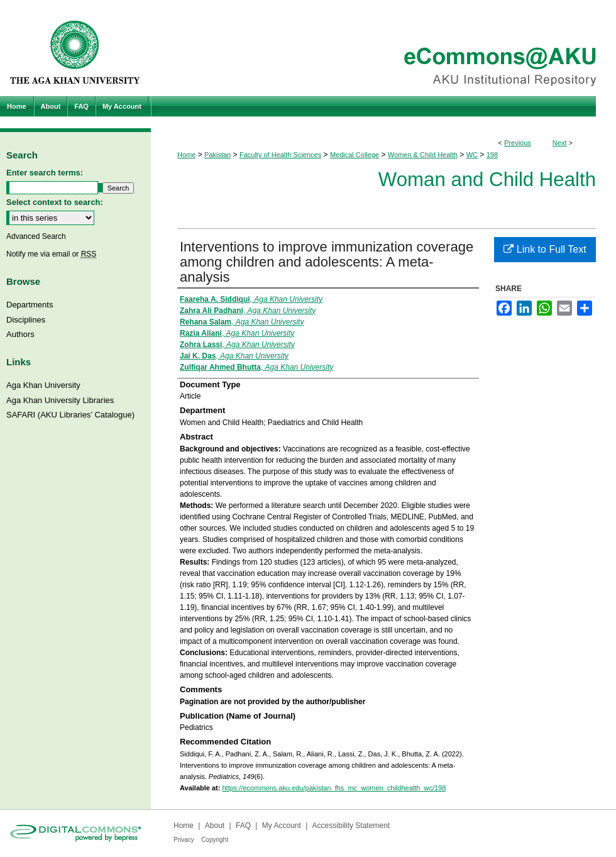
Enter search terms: (45, 173)
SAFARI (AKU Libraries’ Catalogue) (70, 415)
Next (560, 143)
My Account (282, 826)
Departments (30, 305)
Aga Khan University (43, 385)
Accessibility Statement (351, 826)
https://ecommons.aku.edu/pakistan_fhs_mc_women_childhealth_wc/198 (334, 788)
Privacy (184, 840)
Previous (518, 143)
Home (186, 155)
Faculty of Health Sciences (280, 155)
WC (472, 155)
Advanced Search (36, 236)
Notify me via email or (51, 254)
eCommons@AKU (383, 48)
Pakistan (217, 155)
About (215, 826)
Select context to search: (55, 202)
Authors (20, 334)
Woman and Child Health (487, 180)
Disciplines (26, 320)
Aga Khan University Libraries (60, 400)
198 (492, 155)
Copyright (215, 840)
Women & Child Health (423, 155)
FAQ (243, 826)
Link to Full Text (545, 249)
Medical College (355, 155)
